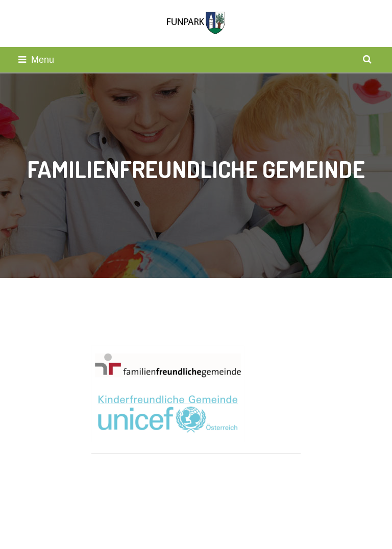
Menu (36, 60)
